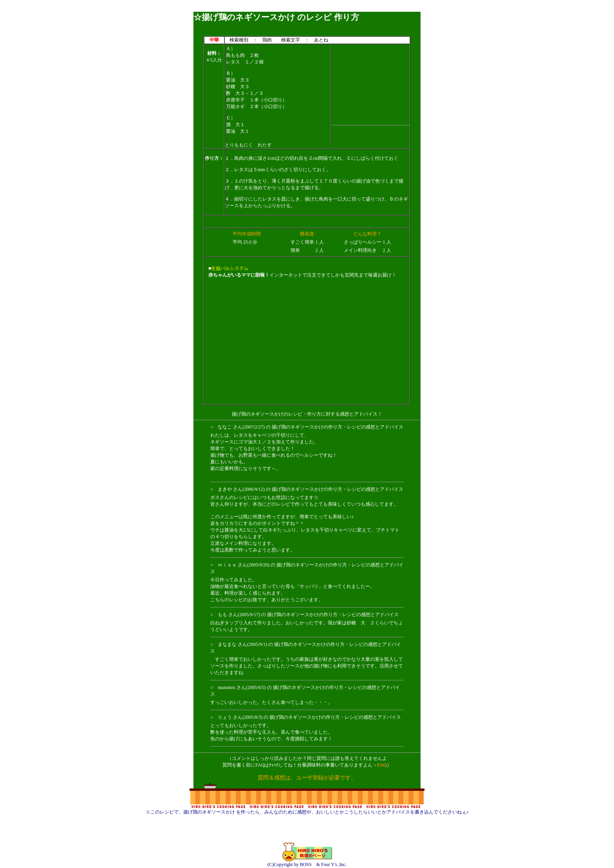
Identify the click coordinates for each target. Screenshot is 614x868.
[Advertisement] (307, 9)
